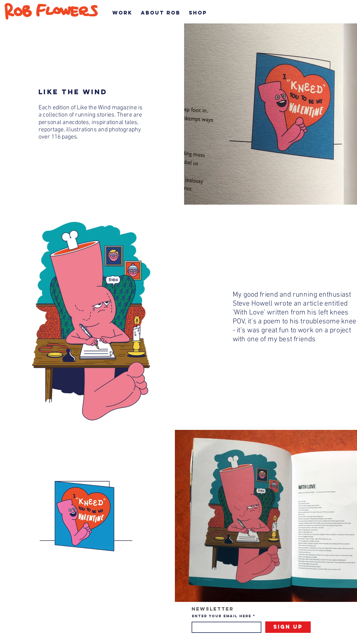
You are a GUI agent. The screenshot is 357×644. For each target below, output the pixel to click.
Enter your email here (222, 616)
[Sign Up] (288, 627)
